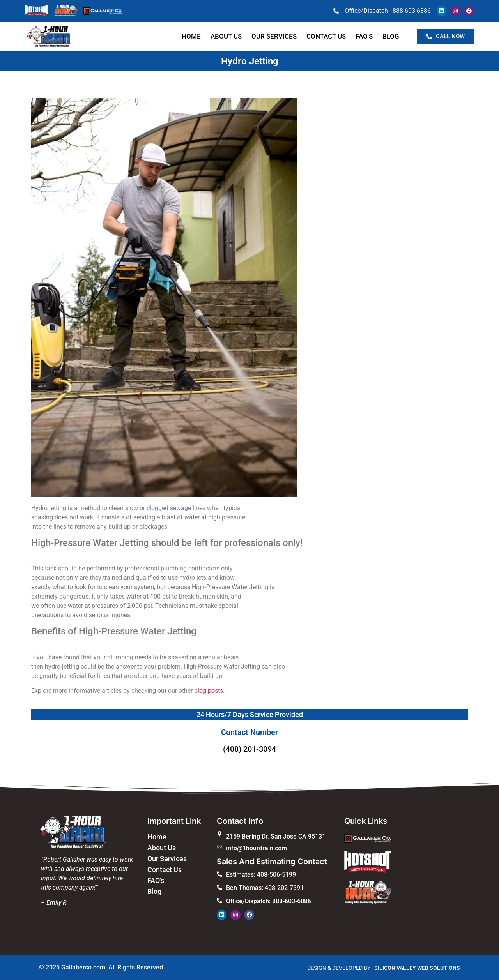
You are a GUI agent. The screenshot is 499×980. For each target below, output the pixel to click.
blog (391, 36)
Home (191, 36)
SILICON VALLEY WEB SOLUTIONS (417, 968)
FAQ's (156, 880)
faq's (364, 36)
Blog (154, 891)
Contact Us (165, 870)
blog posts (209, 691)
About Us (226, 36)
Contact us (326, 36)
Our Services (274, 36)
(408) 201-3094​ (249, 749)
